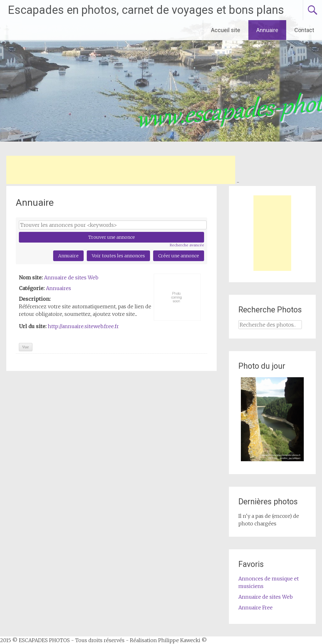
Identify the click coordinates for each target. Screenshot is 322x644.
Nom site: (31, 277)
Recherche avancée (187, 245)
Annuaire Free (255, 608)
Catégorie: (32, 288)
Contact (304, 30)
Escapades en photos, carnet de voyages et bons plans (146, 10)
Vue (26, 347)
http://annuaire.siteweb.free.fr (83, 326)
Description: (35, 299)
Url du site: (33, 326)
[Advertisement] (121, 170)
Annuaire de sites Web (71, 277)
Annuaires (58, 288)
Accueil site (226, 30)
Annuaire (267, 30)
